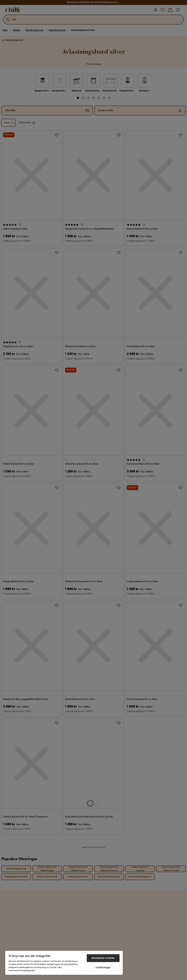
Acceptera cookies (103, 958)
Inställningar (103, 968)
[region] (64, 963)
